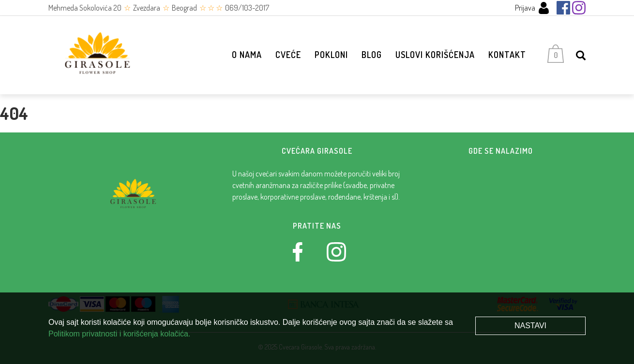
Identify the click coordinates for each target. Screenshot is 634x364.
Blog (372, 55)
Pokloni (331, 55)
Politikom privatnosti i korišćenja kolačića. (119, 334)
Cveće (288, 55)
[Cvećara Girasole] (97, 55)
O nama (247, 55)
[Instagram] (579, 8)
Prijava (532, 8)
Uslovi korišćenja (435, 55)
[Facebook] (563, 8)
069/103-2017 (247, 8)
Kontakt (507, 55)
